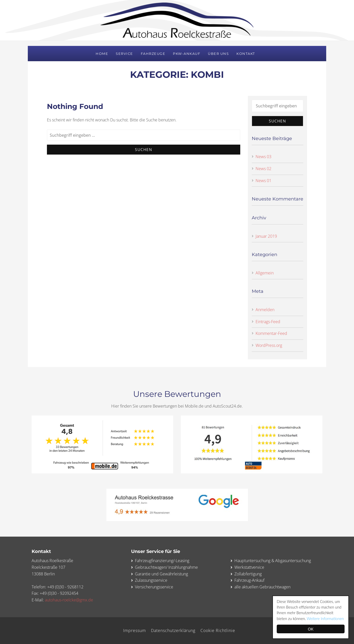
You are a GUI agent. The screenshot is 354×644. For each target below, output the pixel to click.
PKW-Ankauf (187, 54)
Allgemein (265, 273)
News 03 (263, 157)
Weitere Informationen (326, 618)
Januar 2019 (266, 236)
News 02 (263, 169)
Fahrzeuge (153, 54)
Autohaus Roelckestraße (177, 20)
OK (311, 629)
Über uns (218, 54)
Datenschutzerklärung (173, 630)
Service (124, 54)
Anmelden (265, 310)
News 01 (263, 181)
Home (102, 54)
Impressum (135, 630)
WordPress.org (269, 345)
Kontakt (246, 54)
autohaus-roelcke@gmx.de (69, 600)
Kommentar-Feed (271, 333)
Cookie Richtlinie (218, 630)
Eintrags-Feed (268, 322)
